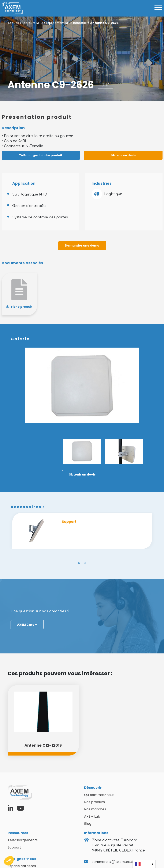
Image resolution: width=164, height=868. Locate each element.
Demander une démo (82, 245)
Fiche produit (22, 307)
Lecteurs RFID (33, 23)
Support (14, 847)
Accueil (13, 23)
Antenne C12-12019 (43, 745)
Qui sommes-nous (99, 795)
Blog (88, 824)
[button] (9, 861)
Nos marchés (95, 809)
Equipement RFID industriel (66, 23)
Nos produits (94, 802)
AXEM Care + (27, 625)
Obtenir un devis (123, 155)
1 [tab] (79, 563)
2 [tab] (85, 563)
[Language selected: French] (144, 864)
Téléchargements (23, 840)
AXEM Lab (92, 816)
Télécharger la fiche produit (41, 155)
